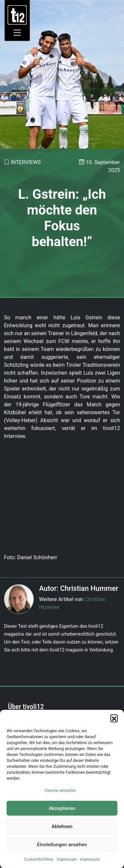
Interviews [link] (26, 162)
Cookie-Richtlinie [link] (39, 859)
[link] (17, 15)
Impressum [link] (67, 859)
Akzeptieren (62, 808)
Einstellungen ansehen (62, 845)
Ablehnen (62, 826)
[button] (114, 718)
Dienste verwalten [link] (60, 791)
